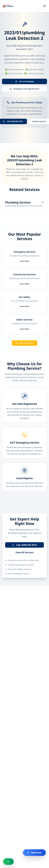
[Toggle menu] (45, 6)
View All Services (25, 343)
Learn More (24, 261)
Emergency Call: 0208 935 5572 (25, 89)
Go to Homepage (24, 81)
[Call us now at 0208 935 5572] (8, 862)
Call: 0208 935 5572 (24, 545)
